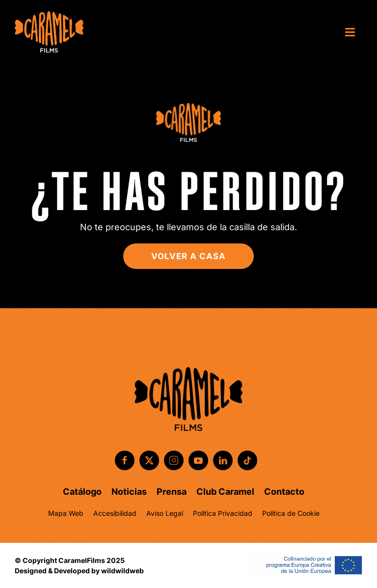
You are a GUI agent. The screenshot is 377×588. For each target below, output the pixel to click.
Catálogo (82, 492)
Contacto (284, 492)
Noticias (129, 492)
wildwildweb (122, 571)
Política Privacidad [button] (223, 513)
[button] (354, 32)
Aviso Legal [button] (165, 513)
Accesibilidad (115, 513)
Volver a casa (188, 256)
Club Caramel (225, 492)
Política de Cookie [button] (291, 513)
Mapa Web (66, 513)
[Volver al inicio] (49, 32)
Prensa (172, 492)
